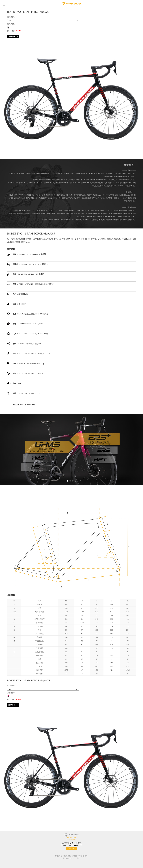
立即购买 (12, 36)
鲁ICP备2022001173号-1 (71, 858)
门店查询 (71, 848)
